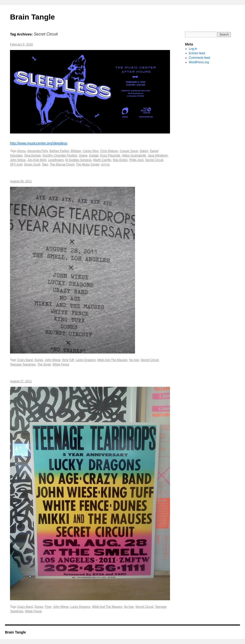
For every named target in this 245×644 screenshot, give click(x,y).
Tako (45, 164)
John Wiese (18, 160)
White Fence (61, 364)
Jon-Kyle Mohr (37, 160)
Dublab (94, 155)
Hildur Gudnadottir (134, 155)
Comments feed (200, 58)
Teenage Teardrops (23, 364)
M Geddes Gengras (78, 160)
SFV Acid (16, 164)
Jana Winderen (158, 155)
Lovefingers (56, 160)
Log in (193, 49)
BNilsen (76, 151)
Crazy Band (25, 360)
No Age (134, 360)
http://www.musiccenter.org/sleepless (39, 143)
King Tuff (68, 360)
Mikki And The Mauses (112, 360)
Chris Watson (109, 151)
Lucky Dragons (86, 360)
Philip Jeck (136, 160)
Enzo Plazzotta (110, 155)
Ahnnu (21, 151)
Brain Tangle (32, 17)
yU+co (105, 164)
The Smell (44, 364)
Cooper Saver (129, 151)
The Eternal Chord (62, 164)
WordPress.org (199, 62)
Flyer (48, 607)
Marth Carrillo (102, 160)
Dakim (144, 151)
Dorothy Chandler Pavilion (60, 155)
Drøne (83, 155)
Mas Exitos (120, 160)
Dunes (39, 360)
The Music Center (88, 164)
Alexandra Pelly (38, 151)
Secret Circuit (154, 160)
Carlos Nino (91, 151)
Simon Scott (32, 164)
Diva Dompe (32, 155)
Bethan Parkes (59, 151)
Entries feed (197, 53)
